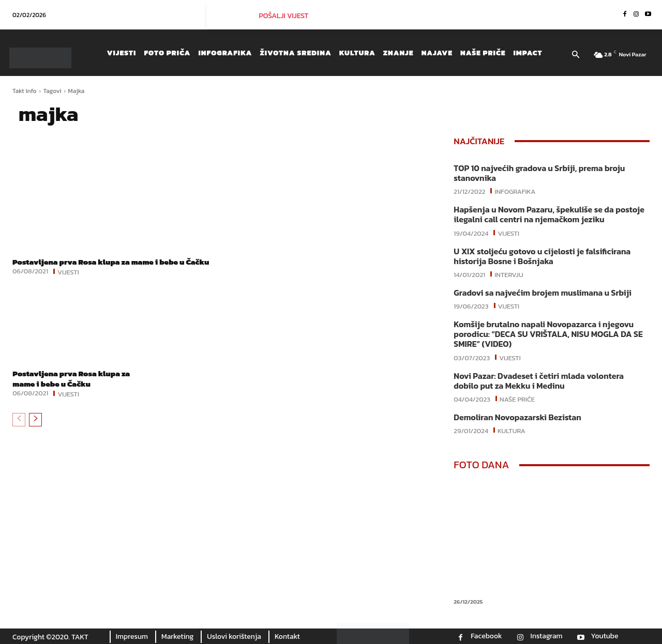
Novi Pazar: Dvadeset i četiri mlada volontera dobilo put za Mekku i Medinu (539, 381)
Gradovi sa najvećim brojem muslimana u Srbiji (543, 293)
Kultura (511, 430)
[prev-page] (19, 430)
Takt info (25, 91)
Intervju (509, 274)
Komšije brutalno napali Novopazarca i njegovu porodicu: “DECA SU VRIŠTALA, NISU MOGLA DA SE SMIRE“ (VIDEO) (548, 334)
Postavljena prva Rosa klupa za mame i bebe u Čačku (104, 266)
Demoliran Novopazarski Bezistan (517, 417)
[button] (576, 55)
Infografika (515, 191)
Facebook (486, 636)
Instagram (547, 636)
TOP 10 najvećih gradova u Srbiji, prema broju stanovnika (539, 173)
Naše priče (517, 398)
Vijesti (68, 281)
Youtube (605, 636)
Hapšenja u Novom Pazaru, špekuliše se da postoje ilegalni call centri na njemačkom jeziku (549, 214)
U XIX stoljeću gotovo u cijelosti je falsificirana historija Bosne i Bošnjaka (542, 256)
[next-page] (35, 430)
